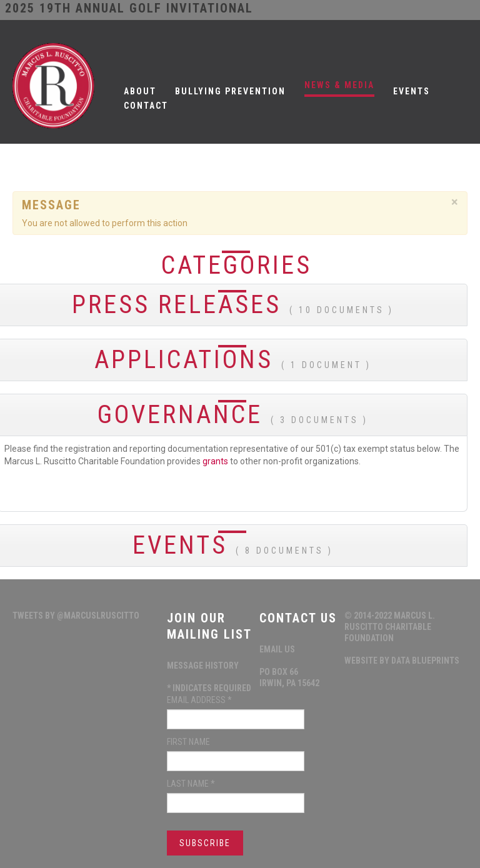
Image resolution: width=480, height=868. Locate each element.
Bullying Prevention (230, 91)
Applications (233, 360)
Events (412, 91)
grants (215, 461)
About (140, 91)
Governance (233, 415)
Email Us (277, 649)
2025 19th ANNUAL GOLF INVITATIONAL (129, 8)
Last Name (191, 784)
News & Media (339, 85)
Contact (146, 106)
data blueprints (425, 661)
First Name (188, 742)
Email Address (199, 700)
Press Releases (233, 305)
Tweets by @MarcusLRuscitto (76, 616)
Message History (203, 666)
